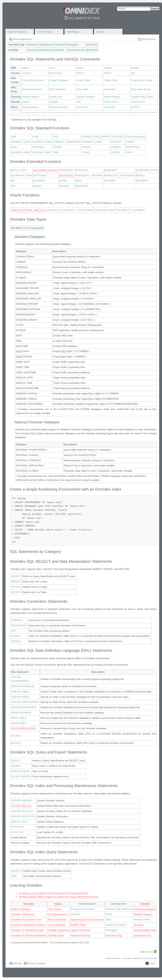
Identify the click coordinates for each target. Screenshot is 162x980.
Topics (58, 904)
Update (108, 68)
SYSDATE (89, 210)
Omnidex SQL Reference (119, 909)
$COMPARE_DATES (147, 170)
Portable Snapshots (58, 930)
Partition (54, 102)
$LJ (13, 181)
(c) (12, 942)
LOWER (130, 142)
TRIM (56, 152)
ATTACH (16, 636)
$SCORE (64, 186)
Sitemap (17, 963)
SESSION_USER (21, 152)
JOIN (14, 876)
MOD (14, 147)
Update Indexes (30, 97)
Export (25, 102)
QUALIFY (16, 871)
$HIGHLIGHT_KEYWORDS (119, 175)
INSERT (16, 582)
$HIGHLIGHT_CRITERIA (89, 175)
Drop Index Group (141, 89)
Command (109, 107)
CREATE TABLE (20, 692)
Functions (60, 45)
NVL (43, 210)
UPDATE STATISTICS (23, 816)
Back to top (147, 952)
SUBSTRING (133, 147)
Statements (46, 45)
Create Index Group (142, 80)
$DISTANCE (40, 175)
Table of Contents (17, 32)
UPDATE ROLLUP (21, 806)
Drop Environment (32, 89)
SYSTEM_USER (41, 152)
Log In (152, 963)
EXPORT (16, 766)
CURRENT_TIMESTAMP (66, 142)
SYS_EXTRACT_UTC (70, 210)
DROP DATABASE (21, 713)
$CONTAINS (66, 170)
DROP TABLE (19, 718)
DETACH (16, 641)
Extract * (135, 107)
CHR (14, 210)
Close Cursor (138, 102)
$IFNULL (140, 175)
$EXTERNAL (66, 175)
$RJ (13, 186)
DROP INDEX (19, 723)
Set (133, 73)
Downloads (73, 32)
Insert (52, 68)
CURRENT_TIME (42, 142)
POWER (57, 147)
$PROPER (110, 181)
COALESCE (118, 137)
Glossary (139, 925)
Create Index (111, 80)
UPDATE (16, 587)
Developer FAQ (114, 935)
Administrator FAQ (80, 935)
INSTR (21, 210)
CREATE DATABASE (23, 686)
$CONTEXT (81, 170)
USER (129, 152)
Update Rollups (112, 97)
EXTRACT (117, 142)
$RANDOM (142, 181)
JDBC (108, 919)
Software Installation (145, 909)
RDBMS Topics (78, 925)
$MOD (78, 181)
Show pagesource (22, 39)
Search (155, 8)
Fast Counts (54, 909)
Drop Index (110, 89)
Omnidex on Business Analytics (28, 925)
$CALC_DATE (19, 170)
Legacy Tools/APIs (80, 930)
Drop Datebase (57, 89)
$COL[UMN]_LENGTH (46, 170)
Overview (32, 45)
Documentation (82, 18)
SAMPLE (116, 147)
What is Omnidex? (21, 909)
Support (100, 32)
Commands (46, 50)
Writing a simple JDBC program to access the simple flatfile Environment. (59, 897)
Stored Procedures (115, 925)
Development (119, 904)
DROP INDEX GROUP (24, 728)
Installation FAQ (143, 935)
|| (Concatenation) (135, 137)
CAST (56, 137)
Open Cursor (111, 102)
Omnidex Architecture (23, 914)
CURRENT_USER (92, 142)
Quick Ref (92, 45)
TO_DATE (122, 210)
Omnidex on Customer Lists (26, 919)
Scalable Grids (56, 935)
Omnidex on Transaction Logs (27, 930)
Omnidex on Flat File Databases (29, 935)
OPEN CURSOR (20, 771)
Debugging (111, 930)
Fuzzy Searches (56, 925)
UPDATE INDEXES (22, 801)
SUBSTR (52, 210)
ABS (14, 137)
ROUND (86, 147)
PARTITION (18, 827)
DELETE (16, 592)
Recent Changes (36, 963)
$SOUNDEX (82, 186)
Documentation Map (145, 930)
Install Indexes (30, 107)
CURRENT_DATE (21, 142)
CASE (35, 137)
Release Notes (142, 919)
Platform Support (143, 914)
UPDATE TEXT (19, 822)
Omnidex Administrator (83, 909)
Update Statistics (86, 97)
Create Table (83, 80)
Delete (80, 68)
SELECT (16, 576)
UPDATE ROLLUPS (22, 811)
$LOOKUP (39, 181)
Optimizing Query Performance (87, 919)
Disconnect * (56, 73)
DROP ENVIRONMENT (24, 707)
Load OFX (82, 107)
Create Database (59, 80)
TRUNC (86, 152)
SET (13, 631)
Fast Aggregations (57, 914)
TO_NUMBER (137, 210)
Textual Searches (57, 919)
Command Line (76, 50)
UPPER (115, 152)
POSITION (38, 147)
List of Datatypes (34, 228)
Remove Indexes (59, 107)
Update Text (56, 97)
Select (25, 68)
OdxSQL (75, 914)
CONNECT (17, 620)
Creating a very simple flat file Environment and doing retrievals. (54, 893)
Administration (87, 904)
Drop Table (82, 89)
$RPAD (37, 186)
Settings (59, 50)
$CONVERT (110, 170)
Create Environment (33, 80)
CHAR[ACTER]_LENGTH (96, 137)
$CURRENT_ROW (22, 175)
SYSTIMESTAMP (106, 210)
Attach (80, 73)
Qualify (135, 68)
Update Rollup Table (142, 97)
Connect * (27, 73)
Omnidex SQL (45, 32)
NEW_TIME (33, 210)
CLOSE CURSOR (21, 776)
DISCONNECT (19, 626)
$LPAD (63, 181)
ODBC (109, 914)
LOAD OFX (17, 832)
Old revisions (148, 39)
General (145, 904)
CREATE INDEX (20, 697)
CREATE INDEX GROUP (25, 702)
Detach (108, 73)
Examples (73, 45)
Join (79, 102)
